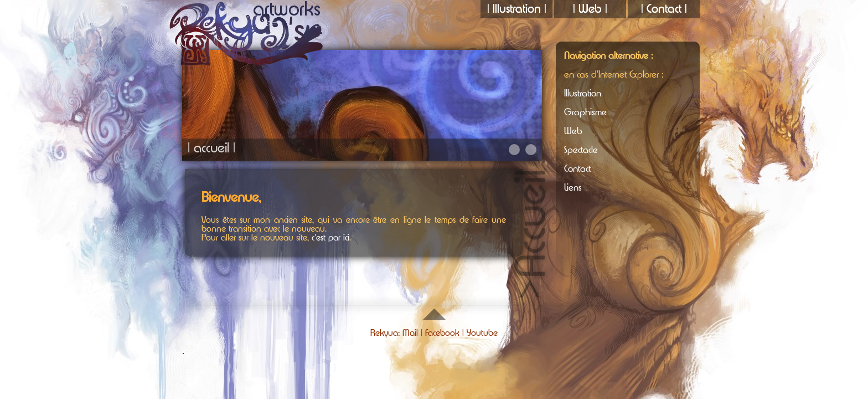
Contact (577, 169)
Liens (573, 188)
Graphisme (585, 112)
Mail (410, 333)
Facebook (442, 333)
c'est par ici (330, 238)
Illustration (583, 93)
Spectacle (581, 150)
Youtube (482, 333)
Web (573, 131)
